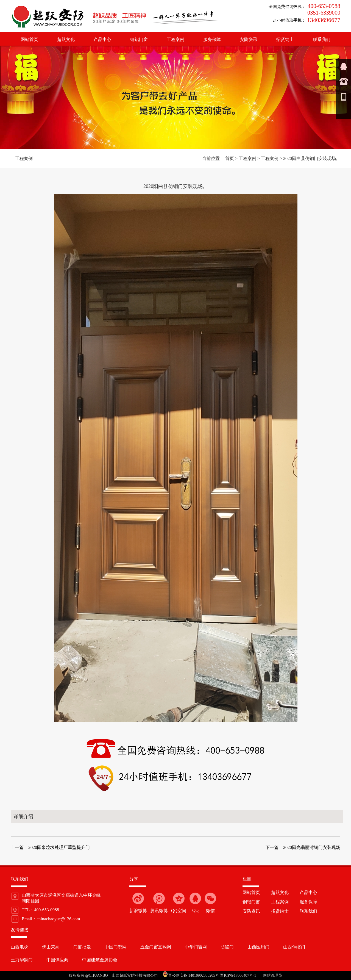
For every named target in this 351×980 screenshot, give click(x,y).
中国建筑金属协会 (100, 960)
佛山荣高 (51, 947)
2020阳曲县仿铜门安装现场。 (312, 158)
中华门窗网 (196, 947)
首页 (230, 158)
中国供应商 (57, 960)
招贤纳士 (285, 39)
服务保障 (212, 39)
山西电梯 (19, 947)
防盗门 (227, 947)
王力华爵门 (22, 960)
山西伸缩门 (294, 947)
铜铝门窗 (139, 39)
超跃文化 (66, 39)
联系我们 (322, 39)
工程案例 (176, 39)
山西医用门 (258, 947)
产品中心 (102, 39)
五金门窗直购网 (156, 947)
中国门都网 (116, 947)
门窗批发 (82, 947)
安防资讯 (249, 39)
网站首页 (29, 39)
